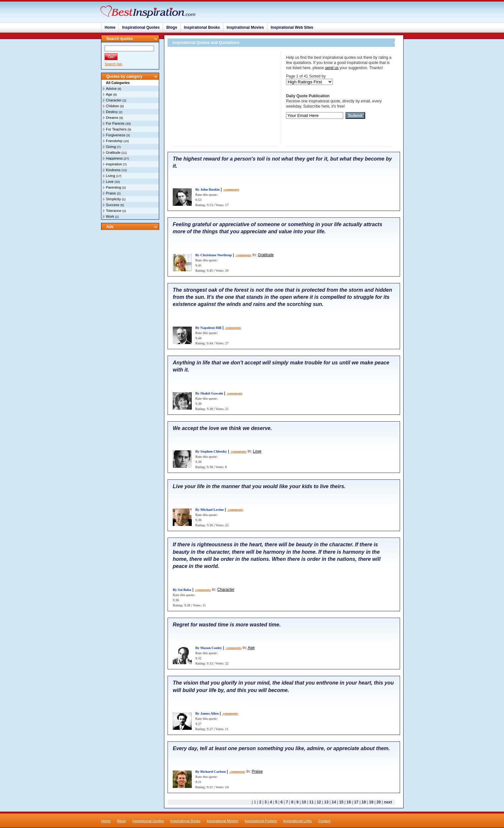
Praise (111, 193)
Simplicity (113, 199)
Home (110, 27)
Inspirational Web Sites (292, 27)
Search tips (113, 64)
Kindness (113, 170)
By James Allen (207, 713)
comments (231, 189)
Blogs (172, 27)
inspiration (114, 164)
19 (371, 802)
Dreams (112, 118)
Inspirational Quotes (141, 27)
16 (349, 802)
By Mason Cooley (209, 648)
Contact (324, 821)
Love (110, 182)
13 (326, 802)
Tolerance (114, 211)
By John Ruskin (207, 189)
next (388, 802)
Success (113, 205)
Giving (111, 147)
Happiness (114, 158)
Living (111, 176)
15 (341, 802)
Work (110, 216)
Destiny (112, 112)
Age (109, 94)
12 (319, 802)
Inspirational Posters (261, 821)
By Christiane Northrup (214, 255)
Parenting (113, 187)
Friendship (114, 141)
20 (379, 802)
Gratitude (113, 152)
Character (114, 100)
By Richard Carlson (211, 771)
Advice (111, 89)
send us (332, 68)
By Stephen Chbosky (211, 451)
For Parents (115, 123)
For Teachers (116, 129)
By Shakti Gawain (209, 393)
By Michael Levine (210, 509)
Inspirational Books (202, 27)
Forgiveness (116, 135)
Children (113, 106)
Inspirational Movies (245, 27)
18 (364, 802)
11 (311, 802)
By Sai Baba (182, 590)
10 (304, 802)
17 (356, 802)
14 (334, 802)
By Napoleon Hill (208, 328)
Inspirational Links (298, 821)
